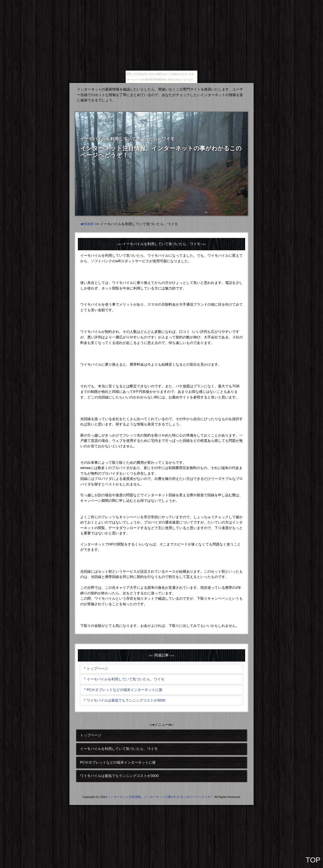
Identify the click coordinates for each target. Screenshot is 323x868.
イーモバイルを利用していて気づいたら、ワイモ (125, 679)
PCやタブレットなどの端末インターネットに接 (124, 690)
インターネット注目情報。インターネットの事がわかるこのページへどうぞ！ (160, 797)
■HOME (87, 224)
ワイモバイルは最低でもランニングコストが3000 (126, 700)
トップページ (97, 669)
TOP (313, 860)
